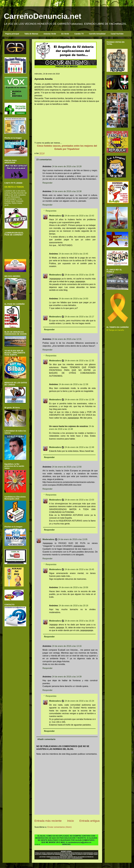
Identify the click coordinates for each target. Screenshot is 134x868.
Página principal (12, 34)
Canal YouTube (117, 34)
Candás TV (79, 34)
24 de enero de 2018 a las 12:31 (67, 339)
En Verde (65, 34)
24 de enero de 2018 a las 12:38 (73, 384)
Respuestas (51, 211)
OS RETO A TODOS (14, 187)
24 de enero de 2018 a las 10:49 (79, 275)
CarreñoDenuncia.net (43, 16)
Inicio (70, 821)
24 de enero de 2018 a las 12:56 (67, 467)
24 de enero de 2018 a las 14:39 (67, 677)
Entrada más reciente (48, 821)
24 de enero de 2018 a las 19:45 (79, 569)
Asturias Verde (50, 34)
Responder (47, 183)
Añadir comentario (46, 739)
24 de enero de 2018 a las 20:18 (73, 606)
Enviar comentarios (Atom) (59, 827)
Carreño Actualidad (97, 34)
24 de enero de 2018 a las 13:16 (67, 646)
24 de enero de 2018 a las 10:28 (67, 166)
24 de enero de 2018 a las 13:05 (73, 539)
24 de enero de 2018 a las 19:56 (73, 587)
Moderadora (55, 216)
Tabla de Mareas (31, 34)
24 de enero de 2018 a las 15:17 (79, 317)
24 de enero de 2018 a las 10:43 (79, 216)
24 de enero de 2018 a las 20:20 (79, 621)
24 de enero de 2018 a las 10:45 (73, 254)
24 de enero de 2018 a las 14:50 (73, 299)
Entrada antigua (89, 821)
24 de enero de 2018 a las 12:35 (79, 361)
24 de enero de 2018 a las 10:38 (67, 191)
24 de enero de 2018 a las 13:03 (79, 500)
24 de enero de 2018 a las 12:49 (79, 447)
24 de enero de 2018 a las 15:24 (79, 701)
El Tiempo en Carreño (115, 330)
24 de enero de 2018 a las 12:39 (79, 400)
